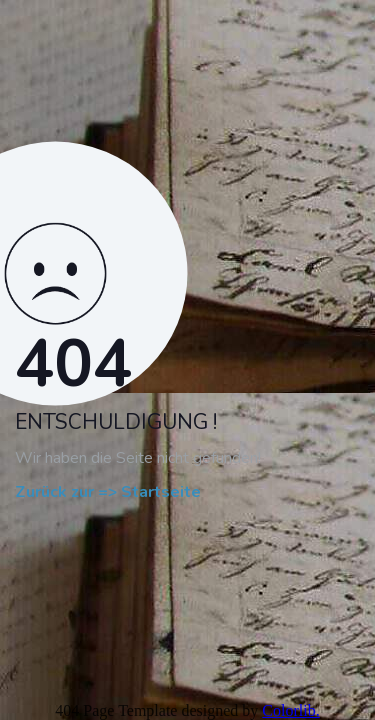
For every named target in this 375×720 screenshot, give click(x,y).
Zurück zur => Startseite (108, 493)
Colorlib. (290, 710)
